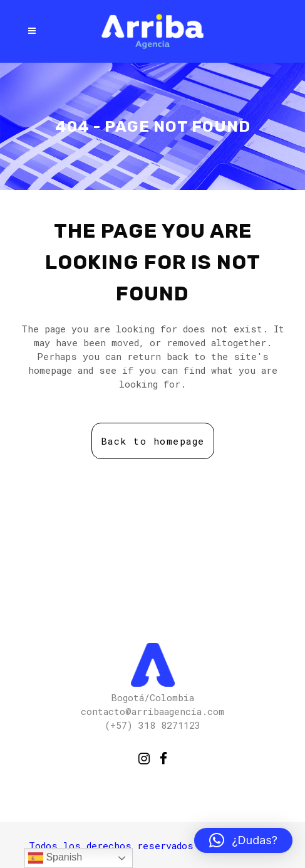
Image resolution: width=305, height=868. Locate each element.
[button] (243, 840)
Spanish (55, 858)
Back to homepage (153, 441)
